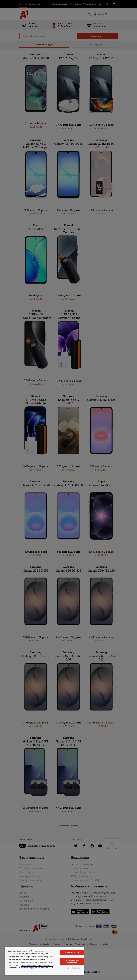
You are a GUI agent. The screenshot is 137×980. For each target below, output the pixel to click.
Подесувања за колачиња (72, 961)
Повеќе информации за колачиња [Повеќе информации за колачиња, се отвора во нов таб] (37, 968)
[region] (44, 961)
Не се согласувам (72, 968)
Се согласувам (72, 953)
